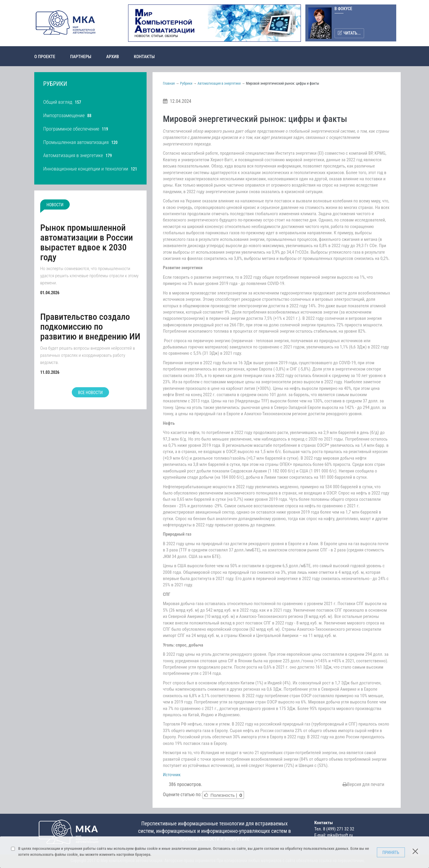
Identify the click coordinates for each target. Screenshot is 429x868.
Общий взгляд (58, 102)
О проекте (45, 57)
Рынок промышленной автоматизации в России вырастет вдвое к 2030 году (87, 242)
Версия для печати (363, 784)
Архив (112, 57)
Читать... (349, 33)
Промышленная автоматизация (76, 142)
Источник (172, 775)
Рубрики (186, 83)
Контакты (144, 57)
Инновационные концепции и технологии (86, 169)
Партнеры (81, 57)
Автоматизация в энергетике (73, 155)
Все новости (90, 393)
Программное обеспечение (71, 129)
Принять (391, 852)
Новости (55, 205)
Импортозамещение (64, 115)
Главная (169, 83)
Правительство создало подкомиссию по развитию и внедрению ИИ (90, 327)
